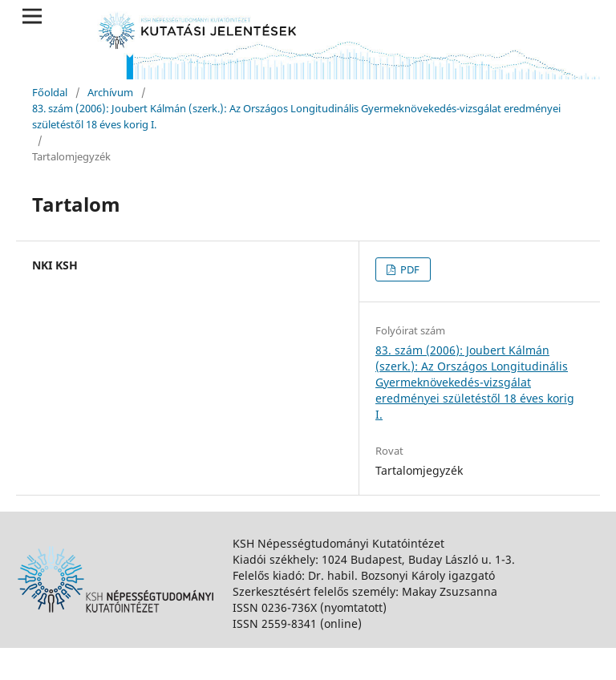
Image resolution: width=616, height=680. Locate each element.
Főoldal (50, 92)
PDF (409, 269)
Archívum (110, 92)
